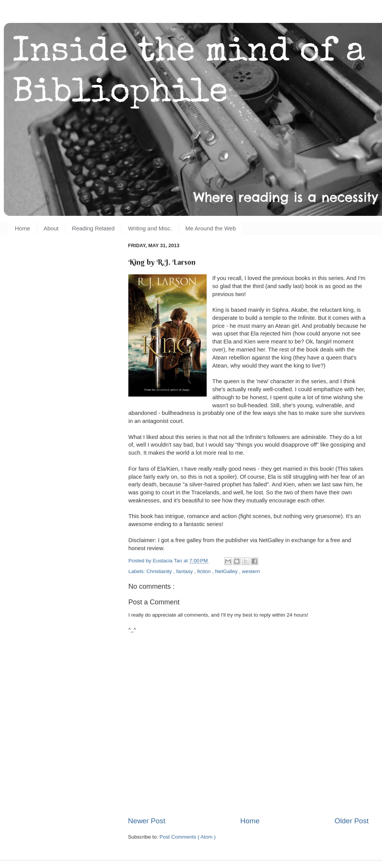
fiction (205, 571)
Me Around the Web (210, 228)
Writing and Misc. (150, 228)
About (51, 228)
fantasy (185, 571)
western (251, 571)
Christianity (160, 571)
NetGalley (227, 571)
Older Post (352, 821)
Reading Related (93, 228)
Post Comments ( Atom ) (188, 837)
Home (23, 228)
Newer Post (147, 821)
